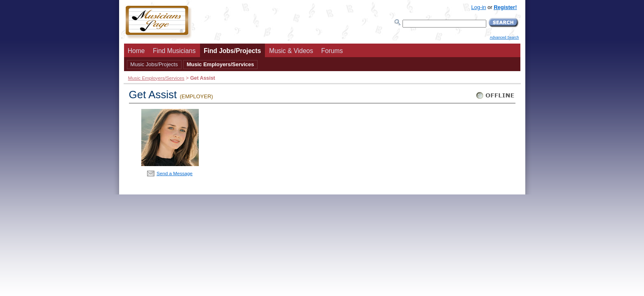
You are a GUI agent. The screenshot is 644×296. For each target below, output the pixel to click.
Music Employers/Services (220, 64)
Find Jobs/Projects (232, 51)
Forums (332, 51)
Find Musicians (174, 51)
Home (136, 51)
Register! (505, 7)
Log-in (478, 7)
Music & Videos (291, 51)
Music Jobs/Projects (154, 64)
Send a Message (175, 173)
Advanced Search (504, 37)
